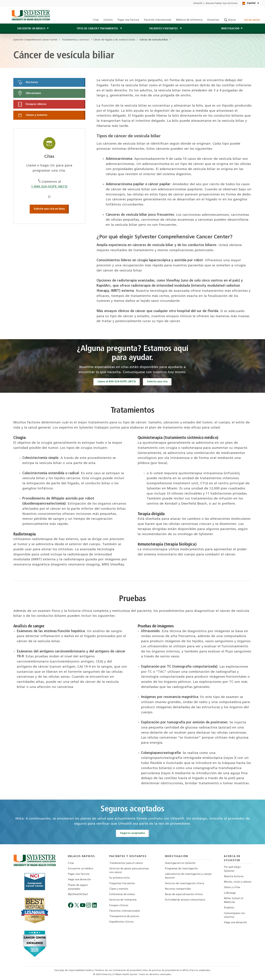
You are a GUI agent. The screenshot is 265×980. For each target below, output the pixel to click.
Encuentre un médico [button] (31, 29)
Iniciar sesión (250, 20)
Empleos (229, 908)
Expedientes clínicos (122, 922)
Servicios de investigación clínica (185, 884)
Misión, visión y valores (238, 882)
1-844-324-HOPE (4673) (49, 187)
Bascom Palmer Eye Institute (222, 3)
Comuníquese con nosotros (234, 915)
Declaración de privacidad (128, 970)
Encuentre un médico (81, 869)
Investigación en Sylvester (180, 863)
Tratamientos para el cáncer (126, 863)
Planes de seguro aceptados (78, 887)
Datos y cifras (232, 887)
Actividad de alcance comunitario (185, 900)
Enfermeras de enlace (122, 894)
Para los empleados (200, 970)
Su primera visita (119, 878)
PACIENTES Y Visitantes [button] (164, 29)
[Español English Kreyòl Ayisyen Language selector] (251, 3)
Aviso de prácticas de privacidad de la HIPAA (166, 970)
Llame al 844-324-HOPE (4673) (117, 382)
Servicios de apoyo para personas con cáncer (129, 871)
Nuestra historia (234, 877)
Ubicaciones (29, 93)
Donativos (213, 20)
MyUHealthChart (78, 894)
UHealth (198, 3)
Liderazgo (230, 893)
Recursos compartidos (178, 889)
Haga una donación (79, 880)
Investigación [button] (230, 29)
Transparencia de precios (124, 916)
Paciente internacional (158, 20)
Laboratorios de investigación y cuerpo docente (188, 876)
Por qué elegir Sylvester (232, 869)
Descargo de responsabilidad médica (74, 970)
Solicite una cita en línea (49, 209)
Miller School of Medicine (234, 900)
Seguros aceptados (133, 833)
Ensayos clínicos (32, 104)
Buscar (230, 20)
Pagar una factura (128, 20)
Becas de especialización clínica (184, 894)
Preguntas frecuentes (122, 884)
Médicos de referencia (189, 20)
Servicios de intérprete (123, 900)
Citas (96, 20)
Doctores (28, 82)
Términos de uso (104, 970)
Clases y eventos (32, 115)
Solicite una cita (157, 382)
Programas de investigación (181, 869)
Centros (108, 20)
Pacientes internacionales (125, 911)
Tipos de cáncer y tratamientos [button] (98, 29)
